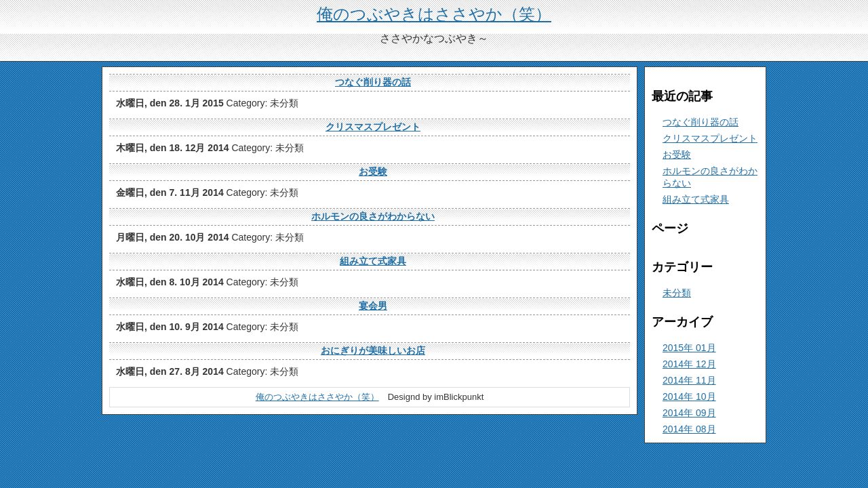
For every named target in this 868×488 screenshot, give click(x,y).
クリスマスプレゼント (373, 127)
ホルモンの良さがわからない (373, 216)
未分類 (677, 293)
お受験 (373, 171)
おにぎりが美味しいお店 (373, 350)
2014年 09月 (689, 413)
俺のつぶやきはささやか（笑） (434, 14)
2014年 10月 (689, 396)
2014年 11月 (689, 380)
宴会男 (373, 306)
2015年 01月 (689, 348)
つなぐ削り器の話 (373, 82)
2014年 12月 (689, 364)
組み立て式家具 (373, 261)
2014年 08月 (689, 429)
